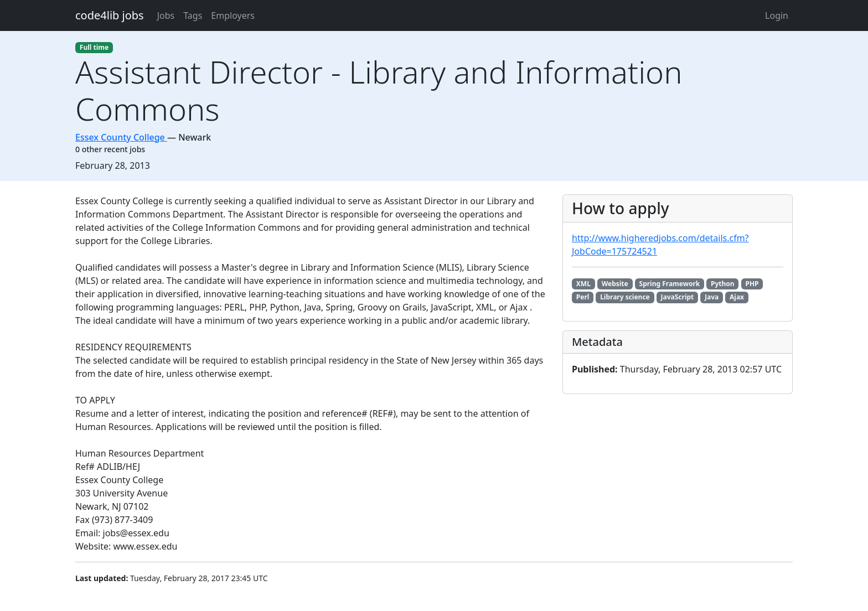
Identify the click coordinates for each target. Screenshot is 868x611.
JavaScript (678, 297)
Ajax (737, 297)
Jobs (166, 15)
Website (615, 284)
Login (777, 15)
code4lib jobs (110, 15)
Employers (233, 15)
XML (583, 284)
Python (723, 284)
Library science (625, 297)
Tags (193, 15)
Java (712, 297)
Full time (94, 47)
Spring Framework (670, 284)
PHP (752, 284)
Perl (583, 297)
